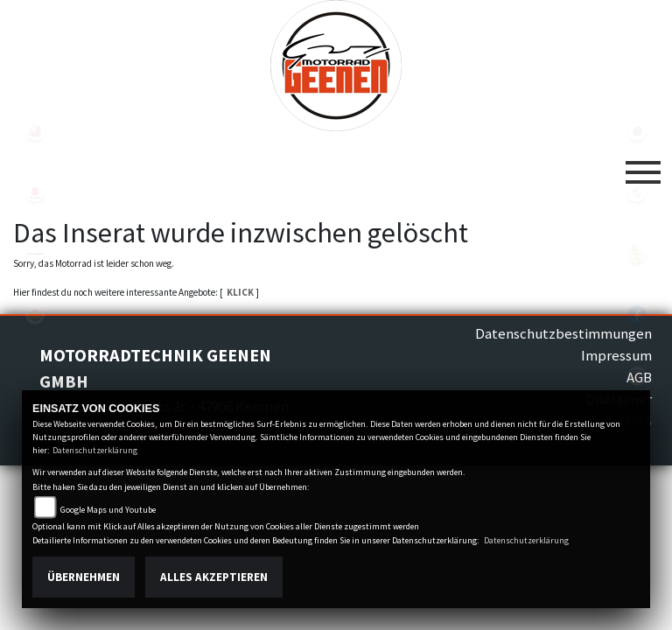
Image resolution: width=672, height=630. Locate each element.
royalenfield (35, 315)
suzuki (35, 192)
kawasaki (35, 254)
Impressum (616, 355)
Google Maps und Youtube (108, 510)
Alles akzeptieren (214, 577)
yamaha (35, 131)
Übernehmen (84, 577)
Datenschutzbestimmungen (563, 333)
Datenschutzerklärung (95, 450)
